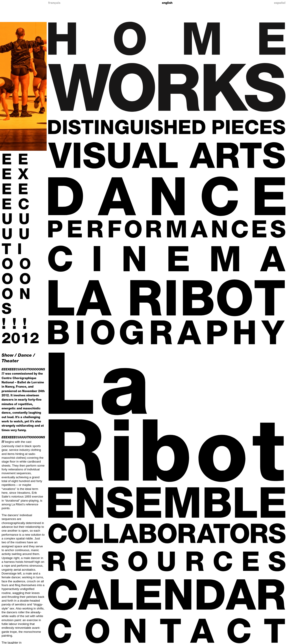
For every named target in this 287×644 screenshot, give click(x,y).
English (167, 3)
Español (280, 3)
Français (54, 3)
